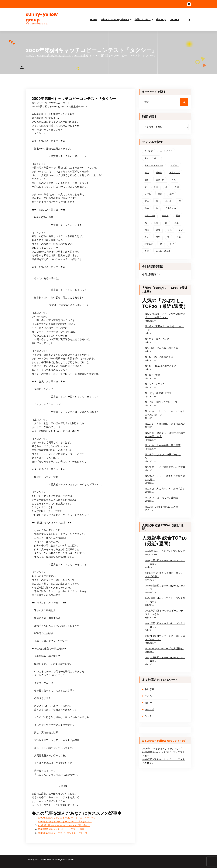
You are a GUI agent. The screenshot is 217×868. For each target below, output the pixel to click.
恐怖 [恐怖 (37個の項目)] (147, 208)
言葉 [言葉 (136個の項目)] (179, 237)
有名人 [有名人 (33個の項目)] (165, 216)
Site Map (161, 19)
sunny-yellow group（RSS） (166, 741)
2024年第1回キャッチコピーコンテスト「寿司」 (165, 600)
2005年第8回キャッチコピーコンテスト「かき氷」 (164, 612)
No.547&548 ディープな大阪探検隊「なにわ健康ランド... (165, 316)
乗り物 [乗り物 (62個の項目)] (159, 173)
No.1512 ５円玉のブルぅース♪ (162, 402)
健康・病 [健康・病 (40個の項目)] (160, 180)
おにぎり (149, 689)
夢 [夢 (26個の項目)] (166, 187)
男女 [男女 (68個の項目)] (158, 230)
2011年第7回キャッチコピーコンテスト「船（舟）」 (64, 825)
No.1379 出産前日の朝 (158, 393)
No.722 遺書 (152, 375)
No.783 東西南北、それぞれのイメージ (164, 328)
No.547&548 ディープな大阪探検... (165, 649)
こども (148, 696)
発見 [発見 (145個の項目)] (169, 230)
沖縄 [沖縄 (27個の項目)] (156, 223)
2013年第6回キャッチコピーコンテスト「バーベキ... (165, 638)
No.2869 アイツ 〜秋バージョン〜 (163, 456)
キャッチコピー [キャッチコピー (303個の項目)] (152, 158)
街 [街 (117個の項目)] (168, 237)
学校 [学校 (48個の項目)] (172, 194)
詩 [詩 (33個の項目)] (161, 244)
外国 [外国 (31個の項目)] (156, 187)
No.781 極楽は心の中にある (161, 366)
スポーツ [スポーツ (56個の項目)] (175, 165)
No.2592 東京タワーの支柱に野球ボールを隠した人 (165, 435)
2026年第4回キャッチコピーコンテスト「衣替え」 (163, 761)
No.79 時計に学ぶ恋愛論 (159, 357)
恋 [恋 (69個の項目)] (180, 201)
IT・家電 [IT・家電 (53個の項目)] (149, 151)
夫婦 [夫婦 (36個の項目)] (177, 187)
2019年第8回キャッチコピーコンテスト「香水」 (165, 659)
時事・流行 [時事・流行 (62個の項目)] (150, 216)
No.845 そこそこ (155, 384)
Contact (174, 19)
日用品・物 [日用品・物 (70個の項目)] (170, 208)
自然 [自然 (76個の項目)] (158, 237)
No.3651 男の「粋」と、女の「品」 (165, 489)
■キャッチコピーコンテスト (54, 55)
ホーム (30, 55)
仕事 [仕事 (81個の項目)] (147, 180)
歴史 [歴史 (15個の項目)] (178, 216)
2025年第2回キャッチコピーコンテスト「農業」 (165, 562)
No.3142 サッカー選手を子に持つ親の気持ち (165, 478)
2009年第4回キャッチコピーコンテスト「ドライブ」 (65, 822)
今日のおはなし (143, 19)
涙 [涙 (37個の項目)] (166, 223)
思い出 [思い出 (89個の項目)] (168, 201)
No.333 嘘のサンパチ (158, 339)
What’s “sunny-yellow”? (115, 19)
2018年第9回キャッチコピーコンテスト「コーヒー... (165, 587)
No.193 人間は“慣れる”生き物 (161, 507)
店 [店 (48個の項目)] (157, 201)
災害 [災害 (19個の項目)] (177, 223)
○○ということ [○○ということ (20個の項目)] (166, 151)
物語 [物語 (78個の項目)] (147, 230)
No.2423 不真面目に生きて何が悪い (165, 424)
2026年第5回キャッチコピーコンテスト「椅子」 (164, 575)
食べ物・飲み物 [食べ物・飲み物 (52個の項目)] (163, 251)
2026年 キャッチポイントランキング (165, 551)
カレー (148, 703)
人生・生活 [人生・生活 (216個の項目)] (175, 173)
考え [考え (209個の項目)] (147, 237)
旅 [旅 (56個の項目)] (157, 208)
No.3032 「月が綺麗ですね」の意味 (165, 467)
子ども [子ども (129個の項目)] (148, 194)
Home (94, 19)
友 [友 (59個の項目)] (146, 187)
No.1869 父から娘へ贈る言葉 (162, 348)
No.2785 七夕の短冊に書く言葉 (163, 445)
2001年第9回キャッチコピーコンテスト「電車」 (62, 829)
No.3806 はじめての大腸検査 (162, 498)
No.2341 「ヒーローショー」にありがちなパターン (165, 413)
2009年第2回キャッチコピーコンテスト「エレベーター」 (67, 818)
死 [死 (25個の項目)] (146, 223)
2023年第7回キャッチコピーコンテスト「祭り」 (165, 625)
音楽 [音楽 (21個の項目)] (147, 251)
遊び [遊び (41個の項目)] (172, 244)
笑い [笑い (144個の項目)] (181, 230)
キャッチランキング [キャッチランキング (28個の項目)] (154, 165)
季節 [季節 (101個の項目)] (160, 194)
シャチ (148, 716)
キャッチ (149, 709)
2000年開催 (81, 55)
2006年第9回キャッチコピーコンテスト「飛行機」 (63, 833)
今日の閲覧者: (150, 274)
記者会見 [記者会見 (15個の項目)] (149, 244)
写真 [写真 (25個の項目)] (174, 180)
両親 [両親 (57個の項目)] (147, 173)
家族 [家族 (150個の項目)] (147, 201)
